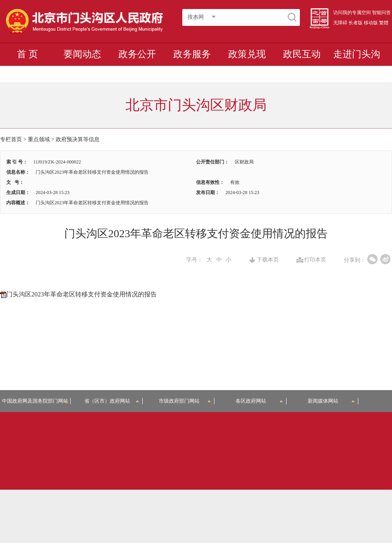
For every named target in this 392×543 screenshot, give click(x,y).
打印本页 (315, 260)
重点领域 (39, 139)
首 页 (27, 54)
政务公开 (137, 54)
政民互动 (302, 54)
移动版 (371, 23)
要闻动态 (82, 54)
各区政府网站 (259, 401)
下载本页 (268, 260)
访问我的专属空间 (352, 13)
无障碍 (340, 23)
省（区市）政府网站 (112, 401)
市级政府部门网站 (185, 401)
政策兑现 (247, 54)
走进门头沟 (357, 54)
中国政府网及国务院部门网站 (36, 401)
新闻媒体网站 (331, 401)
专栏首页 (11, 139)
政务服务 (192, 54)
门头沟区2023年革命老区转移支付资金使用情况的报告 (82, 294)
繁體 (384, 23)
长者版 (356, 23)
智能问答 (381, 13)
